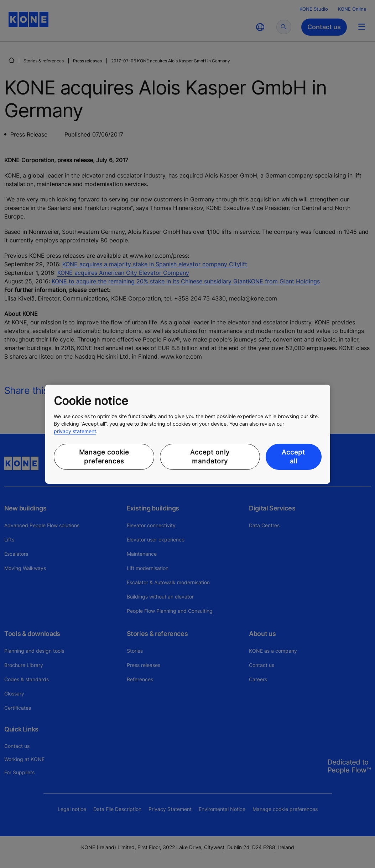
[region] (188, 434)
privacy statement (75, 431)
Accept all (293, 457)
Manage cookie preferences (104, 457)
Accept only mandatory (210, 457)
